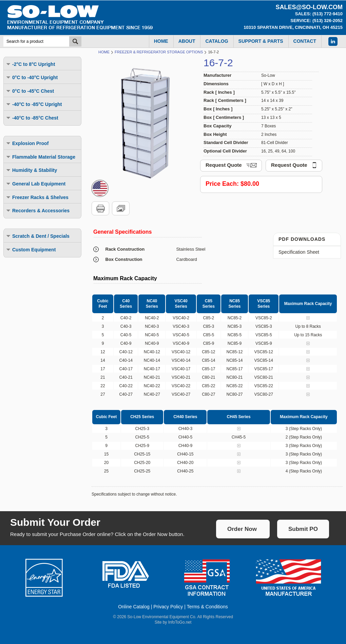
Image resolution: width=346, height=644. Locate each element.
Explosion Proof (27, 143)
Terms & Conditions (207, 607)
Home (104, 52)
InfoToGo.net (180, 622)
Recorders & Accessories (37, 210)
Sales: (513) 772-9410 (319, 14)
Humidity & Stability (31, 170)
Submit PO (303, 529)
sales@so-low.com (309, 7)
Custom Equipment (31, 249)
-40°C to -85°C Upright (34, 104)
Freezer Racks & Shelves (37, 197)
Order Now (242, 529)
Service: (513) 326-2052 (316, 21)
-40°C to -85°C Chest (32, 118)
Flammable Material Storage (40, 157)
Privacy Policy (168, 607)
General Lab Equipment (35, 184)
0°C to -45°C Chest (30, 91)
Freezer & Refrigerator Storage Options (159, 52)
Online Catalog (134, 607)
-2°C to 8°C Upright (30, 64)
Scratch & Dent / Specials (37, 236)
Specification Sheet (299, 252)
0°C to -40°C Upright (32, 77)
